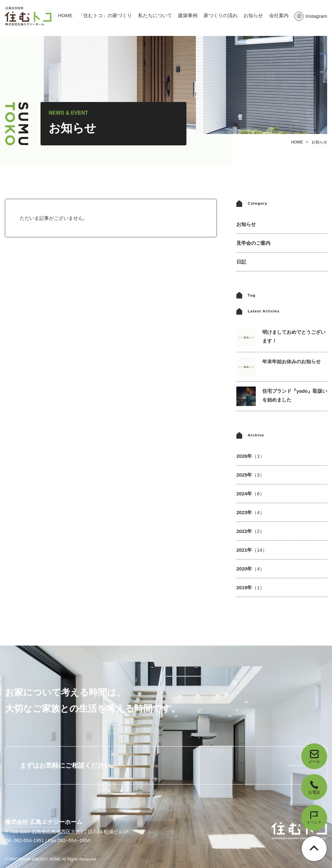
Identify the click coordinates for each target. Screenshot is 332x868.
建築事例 (188, 15)
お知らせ (253, 15)
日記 (241, 262)
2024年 (250, 494)
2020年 (250, 569)
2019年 (250, 587)
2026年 (250, 456)
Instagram (311, 16)
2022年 (250, 531)
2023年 (250, 512)
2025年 (250, 475)
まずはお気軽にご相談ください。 (68, 765)
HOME (65, 15)
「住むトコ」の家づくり (105, 15)
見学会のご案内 (253, 243)
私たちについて (155, 15)
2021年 (252, 550)
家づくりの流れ (221, 15)
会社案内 (279, 15)
